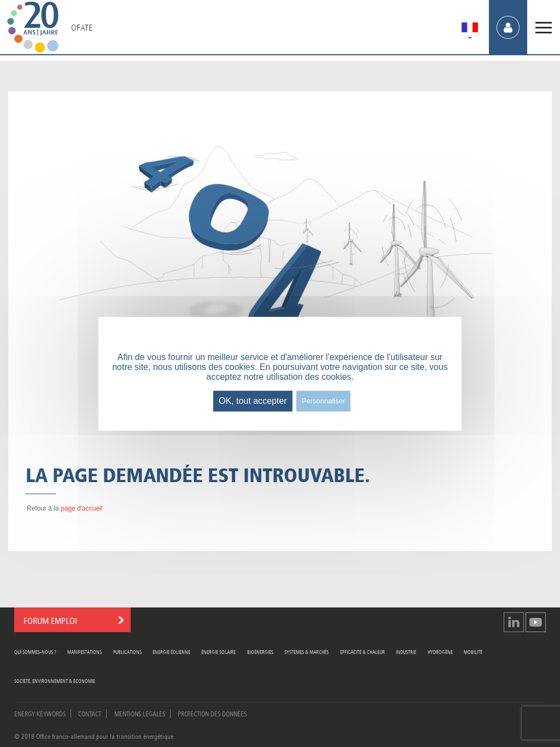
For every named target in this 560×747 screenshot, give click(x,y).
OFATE (82, 27)
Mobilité (473, 652)
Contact (90, 713)
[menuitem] (470, 29)
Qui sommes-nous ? (35, 652)
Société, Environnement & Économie (55, 681)
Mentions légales (140, 713)
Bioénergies (260, 652)
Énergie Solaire (218, 652)
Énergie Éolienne (171, 652)
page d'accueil (81, 508)
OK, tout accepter (253, 401)
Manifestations (84, 652)
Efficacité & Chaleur (363, 652)
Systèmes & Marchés (307, 652)
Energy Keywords (40, 713)
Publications (127, 652)
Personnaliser (324, 401)
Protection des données (212, 713)
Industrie (406, 652)
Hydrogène (440, 652)
